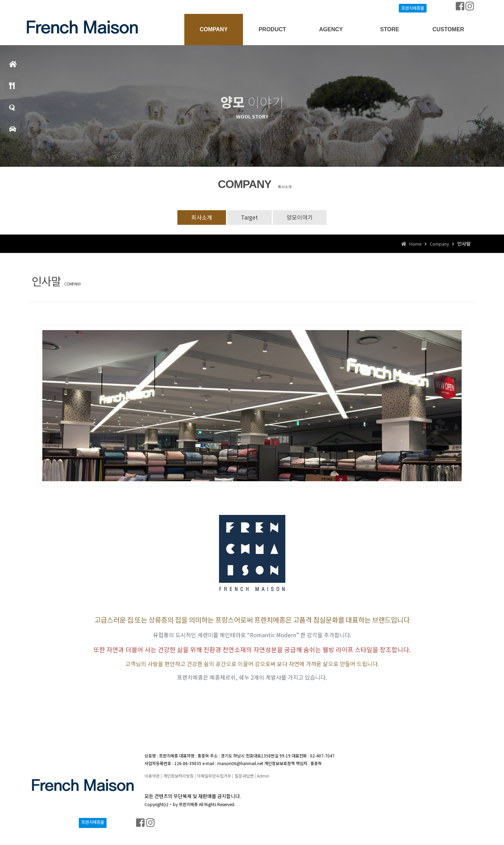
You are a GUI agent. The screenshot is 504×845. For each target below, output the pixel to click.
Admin (263, 776)
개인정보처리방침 (178, 776)
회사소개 (202, 217)
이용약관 (152, 776)
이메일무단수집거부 (214, 776)
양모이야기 (300, 217)
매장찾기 (12, 132)
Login (41, 7)
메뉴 (12, 89)
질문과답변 (244, 776)
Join (57, 7)
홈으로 (13, 67)
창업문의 (12, 111)
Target (249, 217)
